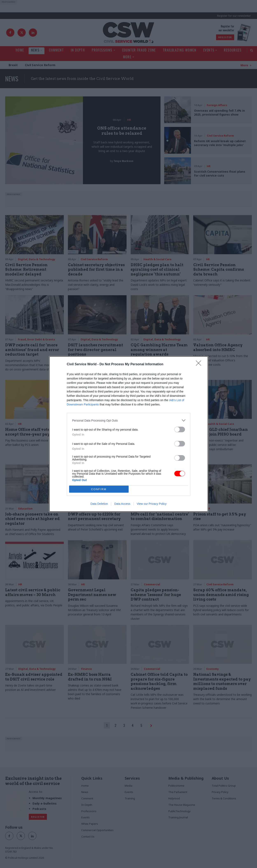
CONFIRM (99, 489)
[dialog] (129, 434)
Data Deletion (99, 504)
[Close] (200, 364)
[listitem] (129, 420)
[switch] (180, 429)
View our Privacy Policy (152, 504)
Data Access (122, 504)
